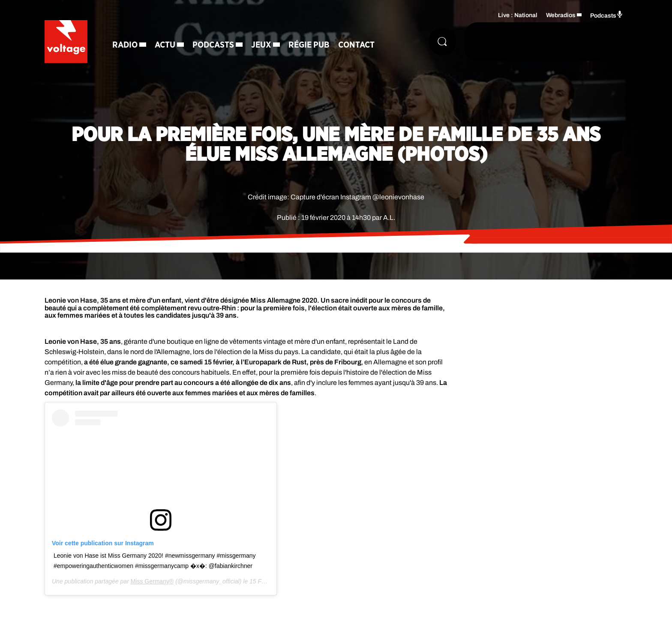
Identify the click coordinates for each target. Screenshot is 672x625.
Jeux (261, 45)
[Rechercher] (442, 42)
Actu (165, 45)
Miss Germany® (152, 581)
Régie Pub (309, 45)
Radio (125, 45)
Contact (356, 45)
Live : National (518, 15)
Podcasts (213, 45)
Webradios (561, 15)
